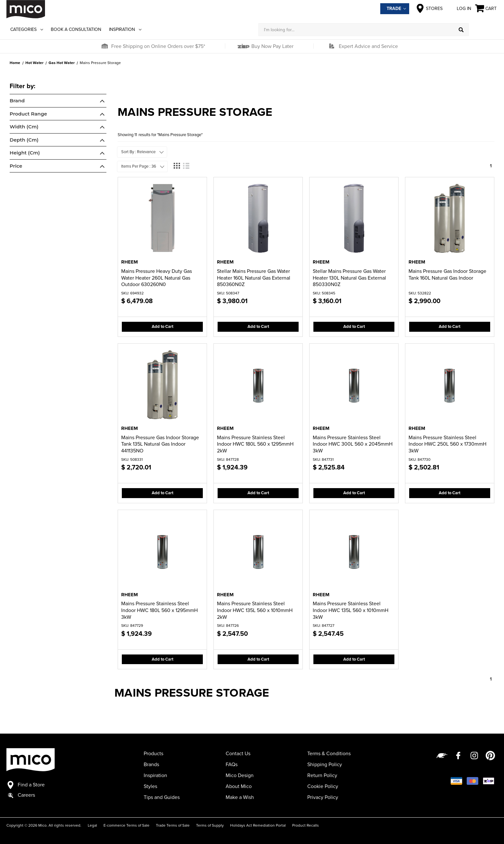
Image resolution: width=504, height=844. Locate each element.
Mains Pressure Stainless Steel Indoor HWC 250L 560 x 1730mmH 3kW (447, 444)
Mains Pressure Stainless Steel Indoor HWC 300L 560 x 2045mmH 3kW (353, 444)
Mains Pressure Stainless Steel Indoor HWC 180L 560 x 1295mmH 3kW (159, 610)
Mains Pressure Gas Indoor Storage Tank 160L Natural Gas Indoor (447, 275)
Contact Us (238, 754)
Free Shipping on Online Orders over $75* (158, 46)
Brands (151, 765)
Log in (459, 8)
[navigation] (58, 128)
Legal (92, 825)
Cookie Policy (323, 786)
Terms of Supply (210, 825)
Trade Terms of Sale (173, 825)
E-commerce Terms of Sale (126, 825)
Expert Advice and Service (368, 46)
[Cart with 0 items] (486, 9)
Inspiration (125, 29)
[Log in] (483, 30)
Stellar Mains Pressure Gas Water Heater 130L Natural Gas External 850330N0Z (349, 278)
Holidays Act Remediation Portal (258, 825)
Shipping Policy (325, 765)
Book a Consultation (76, 29)
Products (153, 754)
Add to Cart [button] (162, 327)
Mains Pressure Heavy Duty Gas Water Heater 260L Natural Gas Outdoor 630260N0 (157, 278)
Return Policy (322, 775)
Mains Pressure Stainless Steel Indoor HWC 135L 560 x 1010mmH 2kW (255, 610)
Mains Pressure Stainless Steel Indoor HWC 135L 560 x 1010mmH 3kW (351, 610)
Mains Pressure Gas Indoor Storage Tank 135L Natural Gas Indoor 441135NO (160, 444)
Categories (27, 29)
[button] (104, 46)
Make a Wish (240, 797)
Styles (150, 786)
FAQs (232, 765)
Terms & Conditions (329, 754)
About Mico (239, 786)
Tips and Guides (162, 797)
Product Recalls (306, 825)
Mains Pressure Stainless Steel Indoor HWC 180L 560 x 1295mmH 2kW (255, 444)
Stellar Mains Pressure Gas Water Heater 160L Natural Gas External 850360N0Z (254, 278)
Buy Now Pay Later (272, 46)
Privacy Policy (323, 797)
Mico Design (240, 775)
